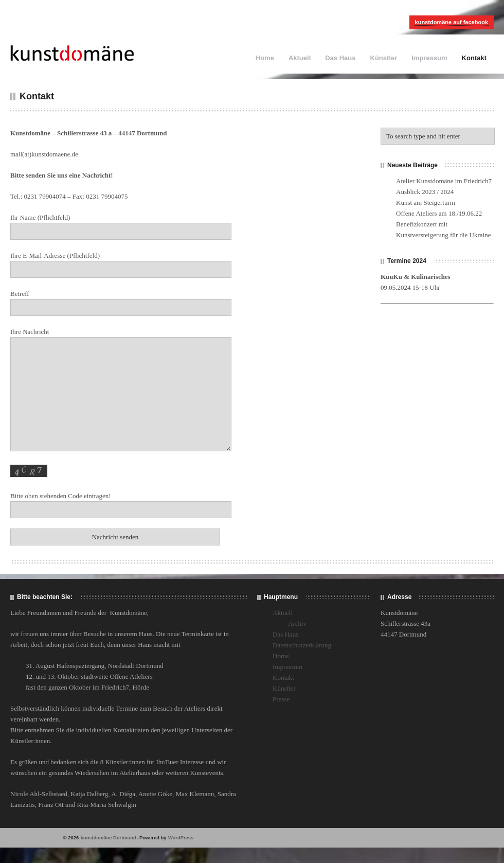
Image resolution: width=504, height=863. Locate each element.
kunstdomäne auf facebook (452, 22)
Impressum (429, 58)
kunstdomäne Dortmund (109, 838)
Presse (281, 699)
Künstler (384, 58)
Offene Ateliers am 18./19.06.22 (439, 213)
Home (265, 58)
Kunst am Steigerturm (426, 202)
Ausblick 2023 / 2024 (425, 192)
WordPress (181, 838)
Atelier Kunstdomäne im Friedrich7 (444, 181)
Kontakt (474, 58)
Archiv (297, 623)
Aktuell (300, 58)
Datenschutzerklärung (302, 645)
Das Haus (340, 58)
